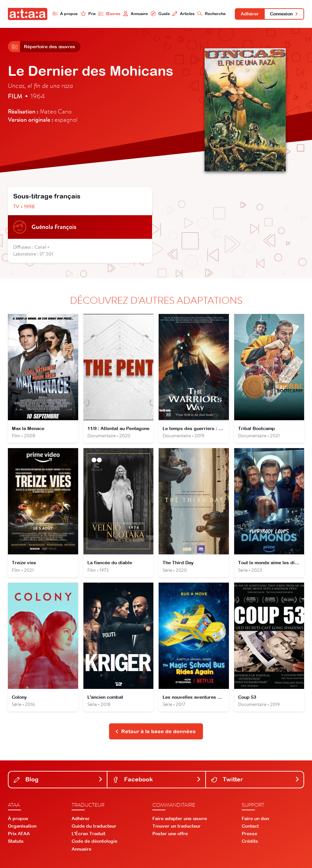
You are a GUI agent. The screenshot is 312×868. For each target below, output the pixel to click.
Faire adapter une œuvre (180, 818)
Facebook (157, 779)
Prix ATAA (19, 834)
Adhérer (250, 14)
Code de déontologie (94, 841)
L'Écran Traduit (89, 834)
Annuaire (135, 14)
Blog (58, 779)
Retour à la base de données (156, 731)
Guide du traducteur (94, 826)
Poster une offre (170, 834)
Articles (183, 14)
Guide (160, 14)
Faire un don (255, 818)
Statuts (16, 841)
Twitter (255, 779)
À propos (65, 14)
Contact (250, 826)
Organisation (22, 826)
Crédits (250, 841)
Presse (249, 834)
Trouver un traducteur (177, 826)
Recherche (211, 14)
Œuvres (109, 14)
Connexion (284, 14)
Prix (88, 14)
